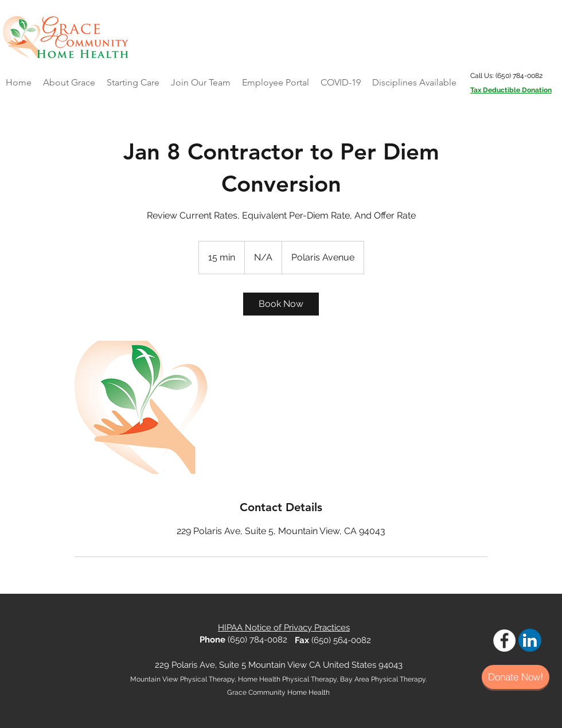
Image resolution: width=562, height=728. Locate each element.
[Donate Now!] (516, 677)
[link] (281, 304)
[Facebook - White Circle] (504, 641)
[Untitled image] (141, 407)
